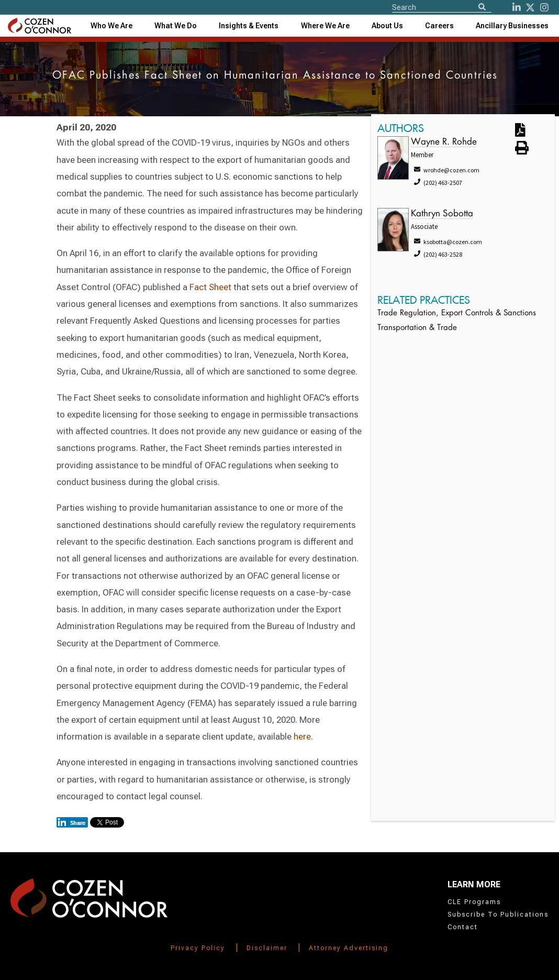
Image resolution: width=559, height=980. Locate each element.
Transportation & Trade (417, 328)
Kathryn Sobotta (442, 214)
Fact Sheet (210, 287)
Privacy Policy (198, 948)
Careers (439, 26)
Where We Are (325, 26)
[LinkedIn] (517, 7)
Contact (463, 927)
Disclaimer (267, 948)
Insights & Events (249, 26)
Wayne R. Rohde (444, 142)
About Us (387, 26)
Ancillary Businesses (512, 26)
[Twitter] (530, 7)
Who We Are (111, 26)
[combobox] (249, 26)
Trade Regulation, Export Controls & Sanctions (457, 313)
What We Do (176, 26)
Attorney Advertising (349, 948)
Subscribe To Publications (498, 915)
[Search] (482, 8)
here (302, 736)
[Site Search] (442, 7)
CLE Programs (474, 902)
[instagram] (544, 7)
